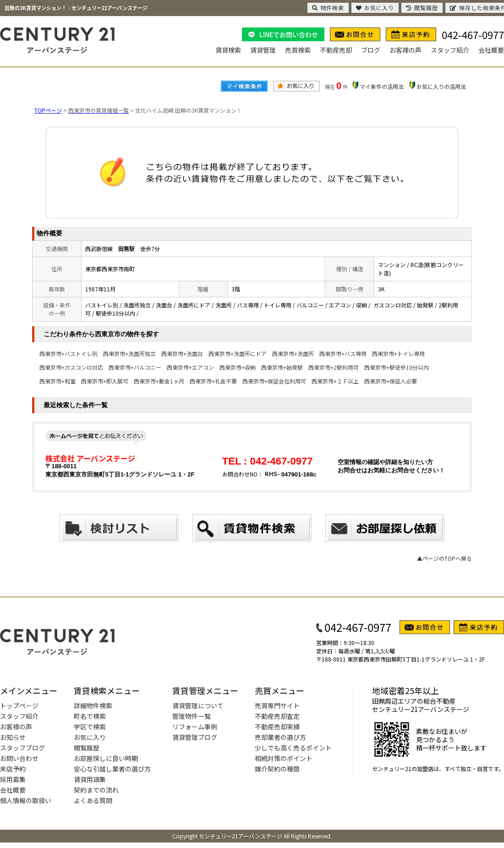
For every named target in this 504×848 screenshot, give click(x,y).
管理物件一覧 (192, 716)
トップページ (19, 706)
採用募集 (13, 779)
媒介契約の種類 (277, 769)
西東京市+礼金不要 (213, 381)
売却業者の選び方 (280, 737)
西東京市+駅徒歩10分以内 (397, 367)
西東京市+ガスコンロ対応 (71, 367)
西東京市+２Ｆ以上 (335, 381)
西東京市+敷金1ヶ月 (159, 381)
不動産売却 (336, 50)
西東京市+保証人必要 (391, 381)
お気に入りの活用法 (441, 86)
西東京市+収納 (238, 367)
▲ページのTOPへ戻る (444, 558)
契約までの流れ (96, 790)
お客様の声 (405, 50)
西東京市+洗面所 (293, 353)
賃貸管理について (198, 706)
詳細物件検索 (93, 706)
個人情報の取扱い (26, 800)
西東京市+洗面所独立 (129, 353)
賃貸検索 (228, 50)
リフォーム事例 (195, 727)
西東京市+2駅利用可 (334, 367)
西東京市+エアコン (190, 367)
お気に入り (90, 737)
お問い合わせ (19, 758)
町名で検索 (90, 716)
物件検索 (328, 8)
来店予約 (13, 769)
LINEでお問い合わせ (289, 34)
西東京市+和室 (58, 381)
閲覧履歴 (87, 748)
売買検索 (298, 50)
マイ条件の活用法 (382, 86)
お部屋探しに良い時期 (106, 758)
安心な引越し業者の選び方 (112, 769)
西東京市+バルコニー (135, 367)
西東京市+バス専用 (343, 353)
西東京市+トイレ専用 (398, 353)
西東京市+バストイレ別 (68, 353)
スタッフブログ (22, 748)
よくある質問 (93, 800)
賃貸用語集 (90, 779)
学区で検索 (90, 727)
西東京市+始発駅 (282, 367)
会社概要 (491, 50)
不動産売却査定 (277, 716)
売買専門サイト (277, 706)
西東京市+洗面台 (182, 353)
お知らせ (13, 737)
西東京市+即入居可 (105, 381)
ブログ (371, 50)
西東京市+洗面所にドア (238, 353)
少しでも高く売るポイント (293, 748)
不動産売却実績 (277, 727)
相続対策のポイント (284, 758)
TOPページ (48, 110)
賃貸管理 (263, 50)
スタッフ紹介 (450, 50)
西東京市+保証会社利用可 (274, 381)
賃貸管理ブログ (195, 737)
